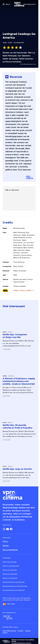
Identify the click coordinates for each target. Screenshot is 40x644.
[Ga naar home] (19, 4)
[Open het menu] (6, 4)
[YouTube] (8, 529)
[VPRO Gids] (8, 618)
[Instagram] (4, 529)
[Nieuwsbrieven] (30, 4)
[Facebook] (11, 529)
